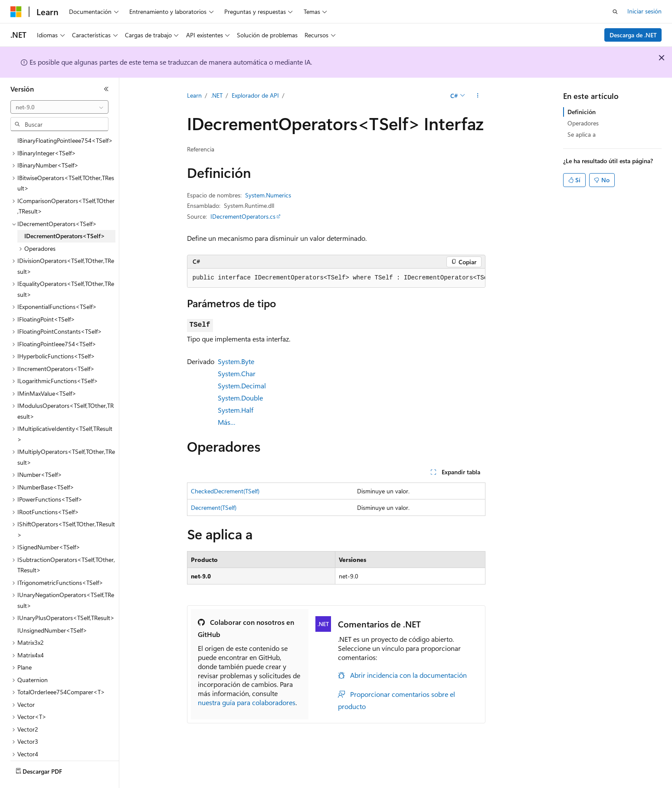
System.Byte (236, 361)
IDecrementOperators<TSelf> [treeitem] (65, 212)
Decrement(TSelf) (214, 507)
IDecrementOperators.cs (243, 216)
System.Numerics (268, 195)
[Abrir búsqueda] (615, 12)
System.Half (236, 410)
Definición (582, 112)
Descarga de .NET (633, 35)
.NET (217, 95)
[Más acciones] (477, 96)
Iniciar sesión (644, 11)
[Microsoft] (16, 12)
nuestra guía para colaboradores (247, 702)
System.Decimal (242, 386)
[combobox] (59, 107)
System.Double (240, 398)
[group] (336, 278)
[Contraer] (106, 89)
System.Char (237, 373)
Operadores (583, 123)
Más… (227, 422)
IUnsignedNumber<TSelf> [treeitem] (52, 606)
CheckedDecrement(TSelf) (225, 491)
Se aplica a (582, 134)
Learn (194, 95)
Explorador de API (255, 95)
